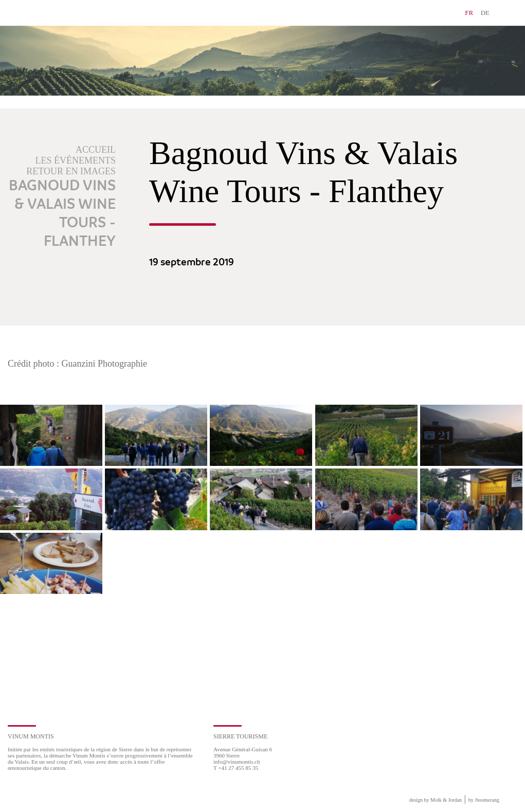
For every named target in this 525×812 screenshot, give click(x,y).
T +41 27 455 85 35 (236, 768)
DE (485, 13)
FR (469, 13)
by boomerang (484, 800)
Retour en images (71, 171)
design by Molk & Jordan (436, 800)
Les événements (76, 160)
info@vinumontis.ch (237, 762)
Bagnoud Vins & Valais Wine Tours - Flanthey (62, 214)
